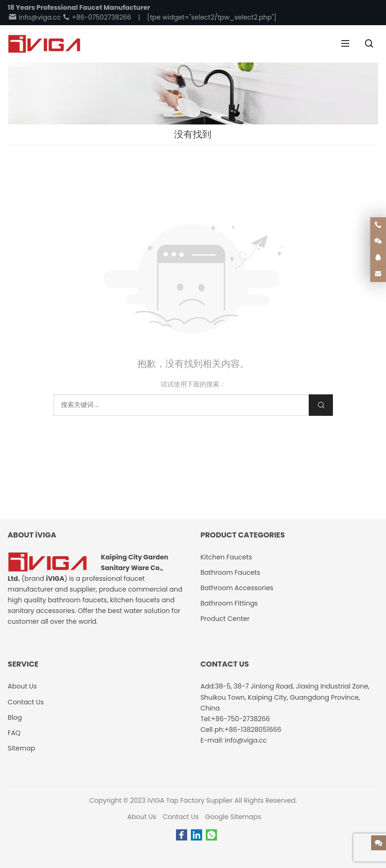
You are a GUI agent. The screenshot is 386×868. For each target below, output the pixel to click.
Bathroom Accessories (237, 588)
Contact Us (180, 817)
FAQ (14, 733)
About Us (142, 817)
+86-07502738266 (97, 17)
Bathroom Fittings (229, 603)
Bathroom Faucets (230, 572)
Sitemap (22, 748)
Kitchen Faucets (226, 557)
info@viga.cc (34, 17)
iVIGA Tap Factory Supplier (190, 800)
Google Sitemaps (233, 817)
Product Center (225, 619)
